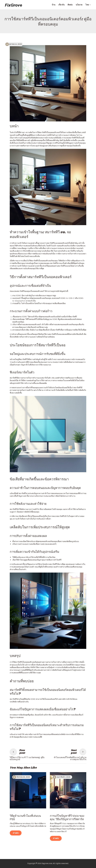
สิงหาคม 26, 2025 (23, 777)
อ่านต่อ (16, 833)
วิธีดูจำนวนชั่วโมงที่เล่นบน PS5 (25, 818)
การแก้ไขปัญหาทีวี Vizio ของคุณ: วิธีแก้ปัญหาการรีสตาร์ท (67, 818)
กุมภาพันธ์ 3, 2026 (63, 777)
